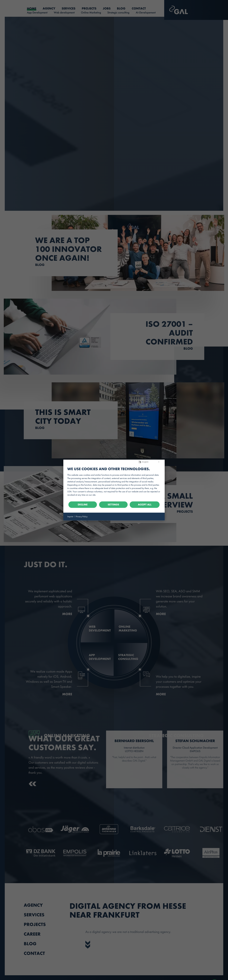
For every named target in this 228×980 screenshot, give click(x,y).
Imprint (70, 516)
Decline (83, 505)
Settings (113, 505)
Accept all (145, 505)
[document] (114, 482)
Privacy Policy (82, 516)
